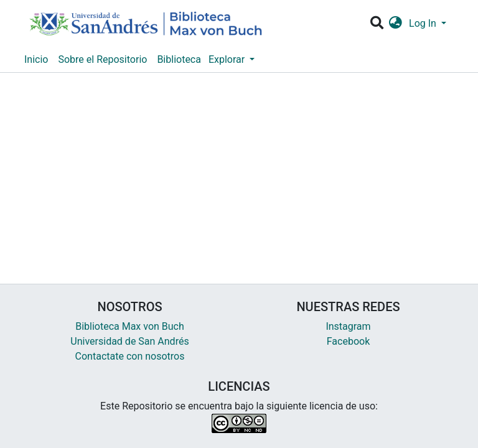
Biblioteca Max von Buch (130, 326)
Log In (424, 23)
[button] (396, 24)
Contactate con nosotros (130, 356)
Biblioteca (179, 59)
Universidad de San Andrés (129, 341)
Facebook (348, 341)
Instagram (348, 326)
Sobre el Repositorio (102, 59)
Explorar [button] (228, 59)
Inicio (36, 59)
